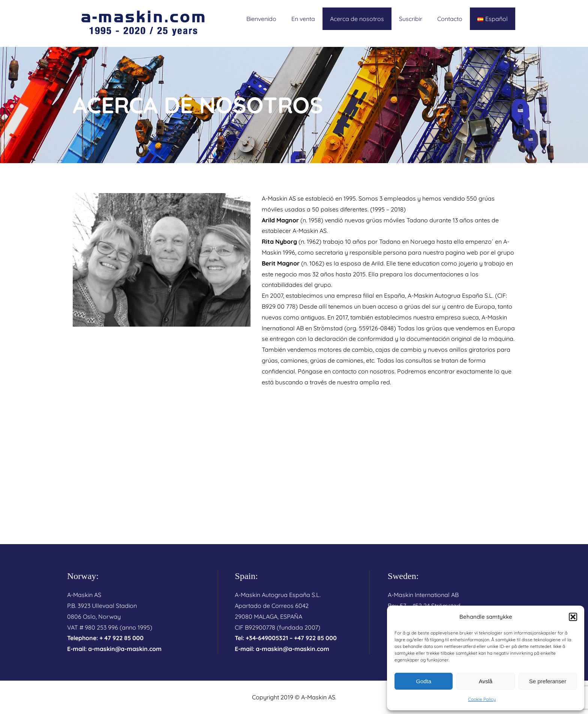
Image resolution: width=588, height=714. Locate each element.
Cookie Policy (482, 699)
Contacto (450, 19)
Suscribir (411, 19)
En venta (303, 19)
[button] (573, 617)
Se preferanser (548, 681)
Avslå (486, 681)
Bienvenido (261, 19)
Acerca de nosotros (357, 19)
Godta (424, 681)
